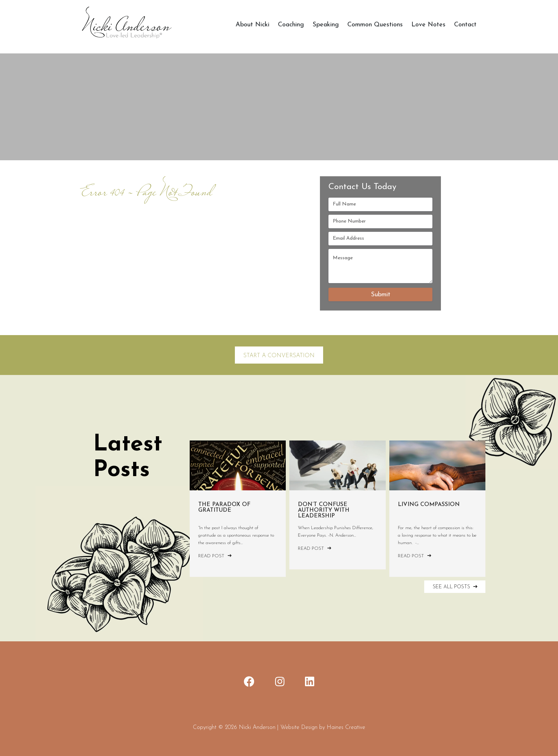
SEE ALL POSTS (456, 587)
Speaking (326, 25)
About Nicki (252, 25)
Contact (465, 25)
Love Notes (428, 25)
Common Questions (375, 25)
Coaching (291, 25)
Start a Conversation (279, 356)
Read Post (215, 556)
